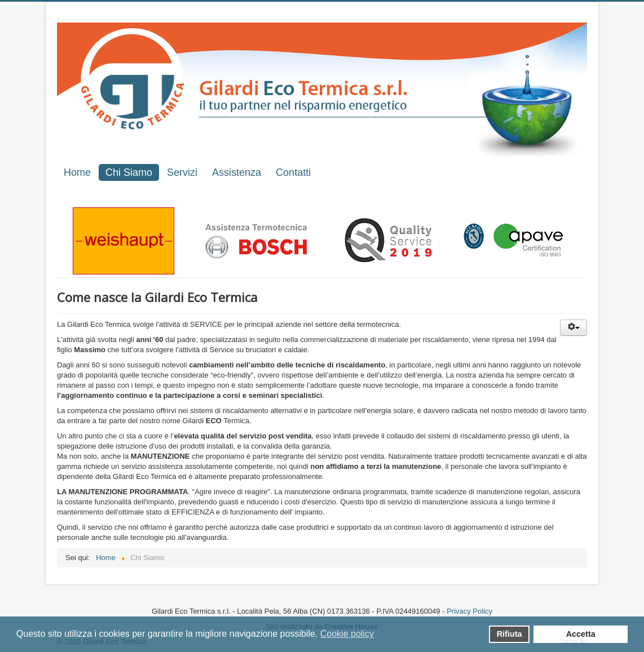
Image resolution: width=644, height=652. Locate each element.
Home (77, 172)
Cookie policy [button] (347, 634)
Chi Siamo (129, 172)
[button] (381, 635)
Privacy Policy (469, 611)
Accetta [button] (581, 634)
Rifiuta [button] (510, 634)
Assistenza (237, 172)
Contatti (293, 172)
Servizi (182, 172)
